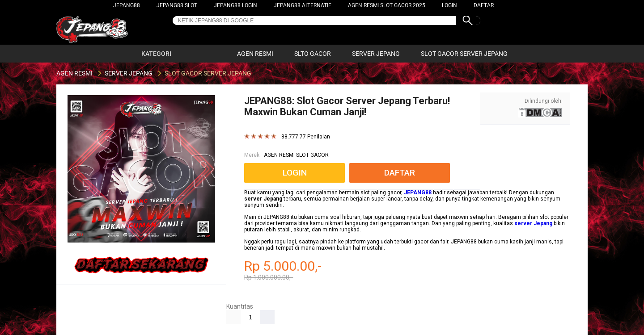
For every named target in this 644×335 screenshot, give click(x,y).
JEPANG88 (127, 5)
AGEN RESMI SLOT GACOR (296, 155)
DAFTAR (484, 5)
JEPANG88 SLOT (177, 5)
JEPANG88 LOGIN (235, 5)
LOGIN (449, 5)
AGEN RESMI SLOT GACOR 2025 (387, 5)
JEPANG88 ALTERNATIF (303, 5)
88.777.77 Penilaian (306, 137)
